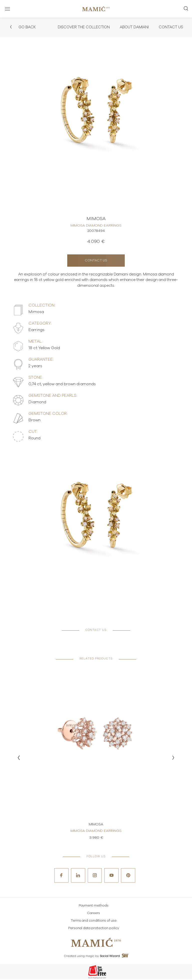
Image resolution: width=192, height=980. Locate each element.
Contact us (96, 261)
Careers (93, 914)
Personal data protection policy (94, 929)
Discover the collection (77, 27)
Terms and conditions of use (94, 922)
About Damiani (131, 27)
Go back (23, 27)
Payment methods (94, 907)
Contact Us (170, 27)
